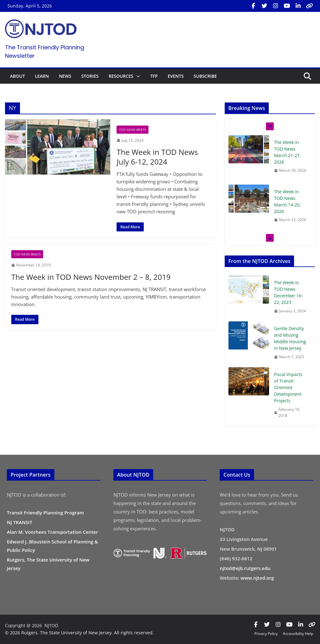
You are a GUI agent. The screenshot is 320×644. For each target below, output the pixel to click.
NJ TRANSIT (20, 522)
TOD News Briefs (132, 130)
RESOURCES (121, 76)
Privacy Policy (266, 634)
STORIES (90, 76)
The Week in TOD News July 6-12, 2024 (157, 157)
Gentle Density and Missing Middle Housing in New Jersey (290, 338)
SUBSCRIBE (205, 76)
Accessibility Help (298, 634)
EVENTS (176, 76)
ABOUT (17, 76)
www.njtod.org (257, 578)
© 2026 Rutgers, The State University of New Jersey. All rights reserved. (79, 633)
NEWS (65, 76)
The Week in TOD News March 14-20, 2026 (287, 201)
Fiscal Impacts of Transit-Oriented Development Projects (288, 387)
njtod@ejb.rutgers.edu (245, 568)
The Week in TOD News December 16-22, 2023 (288, 292)
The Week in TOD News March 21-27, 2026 (287, 152)
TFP (154, 76)
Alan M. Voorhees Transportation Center (52, 532)
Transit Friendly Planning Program (45, 513)
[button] (137, 76)
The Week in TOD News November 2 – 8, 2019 (91, 277)
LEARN (42, 76)
